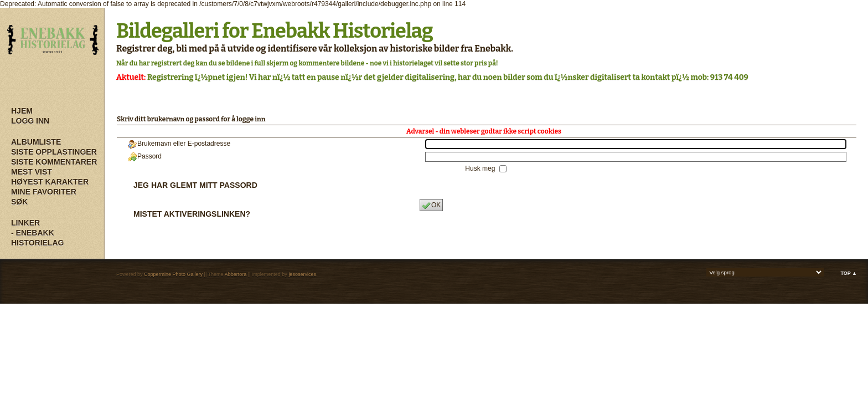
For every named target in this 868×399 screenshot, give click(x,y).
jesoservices (302, 274)
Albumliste (36, 142)
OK (431, 206)
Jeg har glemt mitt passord (195, 185)
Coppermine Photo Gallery (173, 274)
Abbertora (236, 274)
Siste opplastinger (54, 152)
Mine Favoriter (44, 192)
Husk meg (481, 168)
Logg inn (30, 121)
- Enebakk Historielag (37, 238)
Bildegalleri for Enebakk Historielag (275, 31)
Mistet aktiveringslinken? (192, 214)
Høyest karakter (50, 182)
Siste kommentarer (54, 162)
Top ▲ (849, 273)
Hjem (22, 111)
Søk (19, 202)
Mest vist (32, 172)
